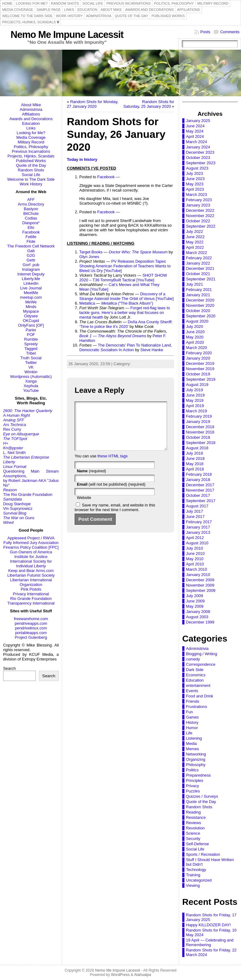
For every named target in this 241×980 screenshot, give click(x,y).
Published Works (31, 161)
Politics (192, 770)
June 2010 (195, 554)
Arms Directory (31, 204)
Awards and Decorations (31, 119)
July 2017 (195, 511)
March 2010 (197, 569)
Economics (196, 675)
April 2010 (195, 564)
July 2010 (195, 548)
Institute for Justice (31, 557)
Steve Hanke (152, 350)
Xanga (31, 381)
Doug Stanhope (17, 504)
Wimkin (31, 372)
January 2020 (198, 358)
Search (9, 668)
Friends (193, 701)
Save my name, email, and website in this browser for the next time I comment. (115, 517)
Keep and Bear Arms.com (31, 571)
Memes (192, 749)
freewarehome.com (31, 619)
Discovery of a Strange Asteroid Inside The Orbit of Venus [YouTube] (126, 296)
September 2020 (201, 316)
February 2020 (199, 353)
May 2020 (195, 337)
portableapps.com (31, 633)
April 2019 (195, 406)
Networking (196, 754)
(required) (91, 480)
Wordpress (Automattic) (31, 377)
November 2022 (200, 216)
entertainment (198, 685)
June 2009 (195, 601)
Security (193, 839)
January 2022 (198, 263)
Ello (31, 227)
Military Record (31, 142)
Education (31, 123)
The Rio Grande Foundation (28, 495)
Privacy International (31, 594)
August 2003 (197, 617)
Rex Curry (12, 429)
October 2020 (198, 311)
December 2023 (200, 152)
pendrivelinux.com (31, 628)
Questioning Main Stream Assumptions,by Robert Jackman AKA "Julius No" (31, 478)
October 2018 (198, 437)
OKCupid (31, 321)
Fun (189, 712)
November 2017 (200, 490)
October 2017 (198, 495)
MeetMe (31, 293)
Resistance (196, 817)
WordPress (120, 975)
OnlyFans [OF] (31, 325)
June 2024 (195, 126)
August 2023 (197, 168)
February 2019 (199, 416)
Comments (230, 32)
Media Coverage (31, 137)
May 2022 (195, 242)
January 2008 (198, 612)
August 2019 (197, 385)
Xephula (31, 386)
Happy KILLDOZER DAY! (208, 925)
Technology (196, 870)
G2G (31, 255)
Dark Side (195, 670)
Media (191, 744)
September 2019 (201, 379)
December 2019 (200, 363)
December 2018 (200, 427)
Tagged (31, 349)
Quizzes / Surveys (202, 796)
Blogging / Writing (202, 654)
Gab (31, 251)
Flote (31, 241)
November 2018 (200, 432)
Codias (31, 218)
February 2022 (199, 258)
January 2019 (198, 422)
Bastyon (31, 209)
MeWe (31, 302)
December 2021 (200, 268)
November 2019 (200, 369)
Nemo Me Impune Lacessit (67, 35)
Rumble (31, 339)
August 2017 (197, 506)
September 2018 (201, 443)
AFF (31, 200)
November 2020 (200, 305)
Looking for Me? (31, 133)
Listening (194, 738)
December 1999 (200, 622)
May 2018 (195, 464)
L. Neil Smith (14, 453)
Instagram (31, 269)
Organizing (196, 759)
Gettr (31, 260)
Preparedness (198, 775)
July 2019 (195, 390)
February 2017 (199, 522)
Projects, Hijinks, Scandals (31, 156)
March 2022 (197, 253)
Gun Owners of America (31, 552)
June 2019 (195, 395)
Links (31, 128)
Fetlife (31, 237)
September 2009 (201, 590)
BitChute (31, 213)
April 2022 (195, 247)
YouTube (31, 390)
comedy (193, 659)
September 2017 (201, 501)
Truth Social (31, 358)
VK (31, 367)
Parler (31, 330)
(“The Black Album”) (127, 303)
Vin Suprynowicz (18, 508)
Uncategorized (199, 880)
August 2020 (197, 321)
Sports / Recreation (203, 854)
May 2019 (195, 400)
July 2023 (195, 173)
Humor (192, 728)
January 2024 (198, 147)
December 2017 (200, 485)
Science (193, 833)
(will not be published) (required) (111, 494)
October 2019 (198, 374)
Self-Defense (197, 844)
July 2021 (195, 284)
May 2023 (195, 184)
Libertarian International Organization (31, 582)
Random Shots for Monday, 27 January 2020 (93, 104)
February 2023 (199, 200)
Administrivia (31, 109)
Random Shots (31, 170)
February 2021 (199, 290)
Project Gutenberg (31, 637)
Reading (193, 812)
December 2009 (200, 580)
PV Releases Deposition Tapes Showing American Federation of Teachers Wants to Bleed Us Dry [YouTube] (125, 266)
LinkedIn (31, 283)
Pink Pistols (31, 589)
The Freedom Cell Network (31, 246)
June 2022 (195, 237)
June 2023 (195, 179)
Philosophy (196, 765)
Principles (195, 780)
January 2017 (198, 527)
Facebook (31, 232)
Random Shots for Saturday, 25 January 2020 (149, 104)
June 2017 (195, 517)
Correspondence (201, 664)
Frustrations (197, 707)
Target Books (91, 252)
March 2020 (197, 348)
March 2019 (197, 411)
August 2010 (197, 543)
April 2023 (195, 189)
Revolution (195, 828)
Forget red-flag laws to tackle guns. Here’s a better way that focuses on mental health (125, 313)
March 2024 (197, 142)
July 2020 (195, 327)
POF (31, 335)
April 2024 (195, 136)
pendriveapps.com (31, 623)
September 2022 (201, 226)
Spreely (31, 344)
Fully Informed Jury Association (31, 543)
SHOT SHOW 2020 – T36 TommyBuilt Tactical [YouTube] (123, 278)
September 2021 (201, 279)
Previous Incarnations (31, 151)
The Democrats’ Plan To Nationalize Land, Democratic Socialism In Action (126, 347)
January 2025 (198, 121)
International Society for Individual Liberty (31, 564)
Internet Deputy (31, 274)
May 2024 (195, 131)
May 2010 (195, 559)
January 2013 (198, 532)
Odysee (31, 316)
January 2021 (198, 295)
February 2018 (199, 474)
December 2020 (200, 300)
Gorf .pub (31, 265)
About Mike (31, 105)
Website (84, 507)
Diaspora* (31, 223)
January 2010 (198, 575)
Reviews (193, 823)
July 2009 (195, 596)
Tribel (31, 353)
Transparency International (31, 603)
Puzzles (193, 791)
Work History (31, 184)
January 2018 (198, 480)
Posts (205, 32)
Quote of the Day (31, 165)
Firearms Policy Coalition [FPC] (31, 547)
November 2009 (200, 585)
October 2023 (198, 158)
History (192, 722)
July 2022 (195, 231)
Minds (31, 307)
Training (193, 875)
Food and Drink (200, 696)
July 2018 (195, 453)
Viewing (193, 885)
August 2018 (197, 448)
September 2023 (201, 163)
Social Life (31, 175)
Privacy (192, 786)
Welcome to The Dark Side (31, 179)
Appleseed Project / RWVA (31, 538)
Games (192, 717)
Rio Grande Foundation (31, 599)
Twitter (31, 363)
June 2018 (195, 458)
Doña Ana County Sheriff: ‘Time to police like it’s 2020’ (126, 324)
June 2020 (195, 332)
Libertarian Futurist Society (31, 575)
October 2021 (198, 274)
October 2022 (198, 221)
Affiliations (31, 114)
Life (189, 733)
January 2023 (198, 205)
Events (192, 691)
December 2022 (200, 210)
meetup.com (31, 297)
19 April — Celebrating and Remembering (210, 942)
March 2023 (197, 195)
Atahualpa (143, 975)
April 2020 (195, 342)
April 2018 (195, 469)
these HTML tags (113, 465)
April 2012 (195, 538)
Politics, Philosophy (31, 147)
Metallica (87, 303)
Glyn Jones (89, 257)
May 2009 (195, 606)
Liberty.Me (31, 279)
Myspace (31, 311)
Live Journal (31, 288)
